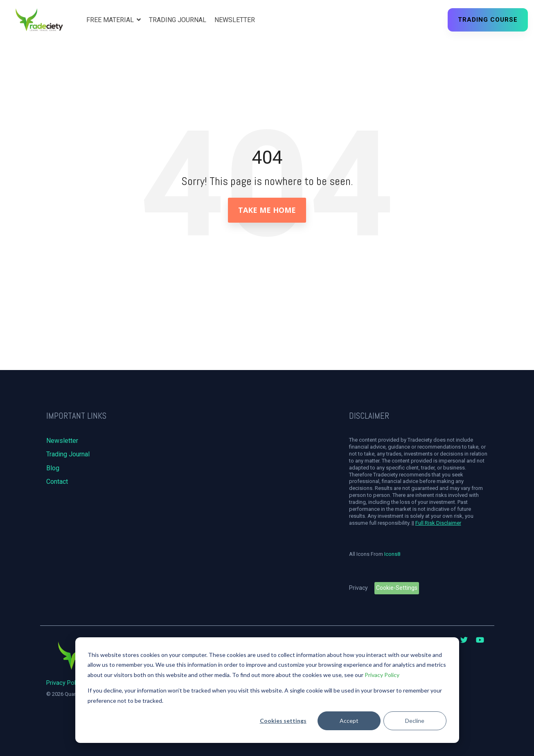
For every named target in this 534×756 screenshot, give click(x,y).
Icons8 (392, 554)
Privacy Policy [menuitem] (65, 683)
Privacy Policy (382, 675)
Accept (349, 721)
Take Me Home (267, 210)
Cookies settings (283, 721)
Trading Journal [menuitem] (68, 454)
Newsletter (235, 20)
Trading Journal (178, 20)
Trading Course (488, 20)
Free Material (111, 20)
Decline (415, 721)
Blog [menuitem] (53, 468)
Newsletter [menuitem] (62, 441)
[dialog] (267, 690)
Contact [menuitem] (57, 482)
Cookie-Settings (397, 588)
